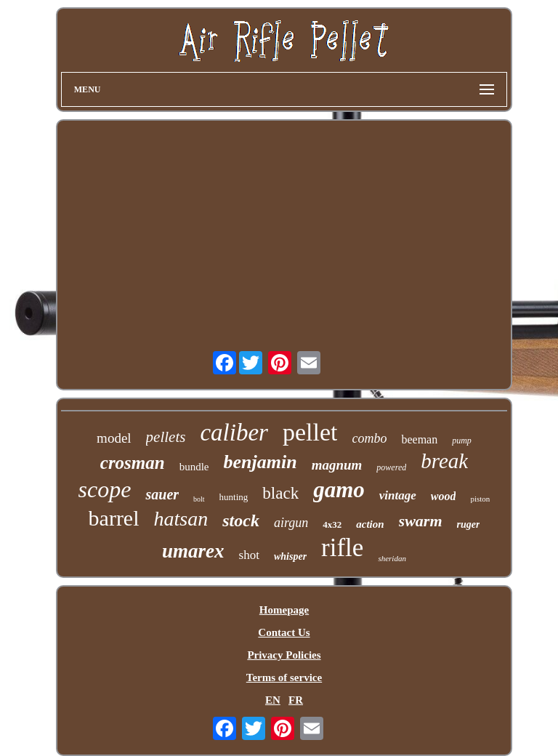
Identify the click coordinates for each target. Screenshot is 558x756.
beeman (419, 439)
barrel (114, 518)
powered (391, 467)
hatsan (181, 519)
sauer (162, 494)
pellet (310, 432)
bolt (199, 499)
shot (249, 555)
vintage (398, 495)
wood (444, 496)
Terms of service (284, 677)
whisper (290, 556)
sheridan (392, 558)
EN (273, 700)
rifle (342, 548)
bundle (194, 467)
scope (105, 489)
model (114, 438)
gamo (339, 490)
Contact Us (284, 632)
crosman (133, 463)
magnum (337, 465)
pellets (166, 437)
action (370, 524)
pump (462, 441)
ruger (469, 524)
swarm (421, 521)
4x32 (332, 524)
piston (480, 499)
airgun (291, 523)
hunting (234, 497)
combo (369, 438)
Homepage (284, 610)
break (444, 461)
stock (241, 520)
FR (296, 700)
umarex (193, 551)
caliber (234, 433)
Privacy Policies (284, 655)
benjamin (260, 462)
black (280, 493)
